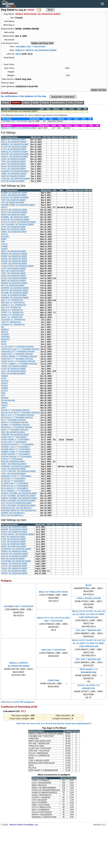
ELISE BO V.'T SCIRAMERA (13, 481)
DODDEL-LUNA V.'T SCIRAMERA (16, 447)
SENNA (5, 403)
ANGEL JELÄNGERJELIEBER (14, 366)
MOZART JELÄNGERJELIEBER (15, 154)
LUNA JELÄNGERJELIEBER (14, 269)
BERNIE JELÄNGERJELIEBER (15, 529)
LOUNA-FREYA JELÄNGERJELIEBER (18, 266)
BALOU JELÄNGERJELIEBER (14, 210)
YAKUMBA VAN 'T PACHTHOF (30, 46)
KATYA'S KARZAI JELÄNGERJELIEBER (19, 222)
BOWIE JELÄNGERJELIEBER (14, 256)
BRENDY (5, 330)
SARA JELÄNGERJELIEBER (14, 159)
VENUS (4, 249)
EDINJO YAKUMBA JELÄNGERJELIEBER (19, 493)
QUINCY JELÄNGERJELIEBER (15, 157)
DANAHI (5, 381)
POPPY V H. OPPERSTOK (12, 313)
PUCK (4, 344)
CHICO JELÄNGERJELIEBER (14, 195)
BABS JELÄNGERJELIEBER (14, 276)
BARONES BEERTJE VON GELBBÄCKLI (19, 511)
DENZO (5, 383)
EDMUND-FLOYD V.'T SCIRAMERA (16, 476)
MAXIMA (5, 398)
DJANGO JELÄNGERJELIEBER (15, 198)
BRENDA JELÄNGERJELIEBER (15, 145)
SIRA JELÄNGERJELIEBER (13, 432)
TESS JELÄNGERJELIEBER (13, 374)
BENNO (5, 376)
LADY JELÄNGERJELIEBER (14, 542)
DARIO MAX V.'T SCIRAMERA (14, 437)
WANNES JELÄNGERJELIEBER (15, 298)
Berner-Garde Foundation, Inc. (24, 825)
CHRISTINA (53, 680)
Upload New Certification (63, 97)
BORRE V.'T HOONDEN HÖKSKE (15, 425)
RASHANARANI (8, 401)
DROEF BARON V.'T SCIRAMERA (16, 454)
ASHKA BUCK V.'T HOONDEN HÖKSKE (18, 361)
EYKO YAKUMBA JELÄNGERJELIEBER (18, 506)
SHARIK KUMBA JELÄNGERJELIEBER (18, 205)
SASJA (4, 244)
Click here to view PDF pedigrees (18, 702)
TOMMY (5, 247)
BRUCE (5, 332)
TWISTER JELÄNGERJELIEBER (15, 435)
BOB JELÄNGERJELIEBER (13, 462)
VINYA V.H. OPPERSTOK (12, 317)
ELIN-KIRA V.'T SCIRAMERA (14, 479)
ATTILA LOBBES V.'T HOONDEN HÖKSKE (19, 364)
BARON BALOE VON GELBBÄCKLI (17, 508)
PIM (3, 242)
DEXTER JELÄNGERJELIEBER (15, 291)
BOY (3, 396)
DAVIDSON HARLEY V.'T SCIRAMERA (18, 445)
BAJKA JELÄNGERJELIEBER (14, 278)
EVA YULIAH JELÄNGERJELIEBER (16, 503)
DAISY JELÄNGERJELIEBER (14, 464)
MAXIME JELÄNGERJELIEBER (15, 293)
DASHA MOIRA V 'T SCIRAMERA (15, 440)
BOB (3, 393)
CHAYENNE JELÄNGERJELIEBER (16, 561)
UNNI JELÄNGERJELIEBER (13, 176)
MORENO (5, 339)
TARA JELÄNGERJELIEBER (13, 162)
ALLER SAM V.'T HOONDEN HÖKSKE (18, 347)
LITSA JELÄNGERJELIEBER (14, 149)
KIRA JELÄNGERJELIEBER (13, 537)
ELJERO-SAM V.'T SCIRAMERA (15, 484)
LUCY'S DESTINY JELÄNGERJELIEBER (19, 471)
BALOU (5, 234)
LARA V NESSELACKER (89, 598)
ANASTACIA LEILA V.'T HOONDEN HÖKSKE (20, 349)
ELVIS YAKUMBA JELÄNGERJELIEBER (18, 496)
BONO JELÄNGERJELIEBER (14, 167)
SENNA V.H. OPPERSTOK (12, 315)
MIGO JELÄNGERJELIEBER (13, 229)
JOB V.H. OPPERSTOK (11, 322)
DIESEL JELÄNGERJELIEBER (14, 564)
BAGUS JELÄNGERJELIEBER (14, 556)
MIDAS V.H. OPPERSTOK (12, 310)
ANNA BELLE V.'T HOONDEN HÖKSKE (18, 352)
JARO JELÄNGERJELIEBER (14, 469)
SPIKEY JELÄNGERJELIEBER (14, 573)
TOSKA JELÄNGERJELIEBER (14, 569)
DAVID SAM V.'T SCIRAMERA (14, 442)
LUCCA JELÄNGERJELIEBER (14, 566)
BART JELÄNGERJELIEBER (14, 164)
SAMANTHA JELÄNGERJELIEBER (16, 549)
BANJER (5, 237)
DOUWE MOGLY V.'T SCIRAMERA (16, 449)
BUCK (89, 585)
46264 (18, 54)
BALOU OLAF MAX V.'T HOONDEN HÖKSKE (21, 413)
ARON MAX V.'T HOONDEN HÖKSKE (17, 359)
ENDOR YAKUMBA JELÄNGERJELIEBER (19, 498)
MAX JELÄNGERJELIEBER (13, 271)
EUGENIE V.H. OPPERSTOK (13, 320)
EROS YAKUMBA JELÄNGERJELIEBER (18, 501)
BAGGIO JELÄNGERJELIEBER (15, 554)
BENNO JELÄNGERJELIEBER (14, 254)
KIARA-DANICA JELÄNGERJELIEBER (18, 534)
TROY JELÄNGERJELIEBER (14, 273)
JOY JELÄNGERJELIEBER (13, 203)
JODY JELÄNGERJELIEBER (14, 200)
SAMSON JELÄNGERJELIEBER (15, 171)
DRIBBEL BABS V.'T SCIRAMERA (16, 452)
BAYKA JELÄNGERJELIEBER (14, 212)
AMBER (5, 388)
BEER (4, 239)
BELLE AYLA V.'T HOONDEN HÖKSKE (18, 415)
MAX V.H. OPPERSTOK (11, 308)
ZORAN (5, 386)
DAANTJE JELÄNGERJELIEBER (15, 220)
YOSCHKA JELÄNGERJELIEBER (16, 179)
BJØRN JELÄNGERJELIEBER (14, 193)
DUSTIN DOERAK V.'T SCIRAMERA (17, 457)
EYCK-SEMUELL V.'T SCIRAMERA (16, 491)
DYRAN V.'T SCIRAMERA (12, 459)
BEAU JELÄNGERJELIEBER (14, 251)
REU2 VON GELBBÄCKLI (12, 515)
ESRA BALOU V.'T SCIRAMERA (15, 486)
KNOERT (5, 335)
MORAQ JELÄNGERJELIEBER (15, 152)
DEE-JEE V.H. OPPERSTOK (13, 303)
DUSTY (4, 207)
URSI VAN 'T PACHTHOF (53, 650)
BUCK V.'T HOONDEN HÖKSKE (15, 430)
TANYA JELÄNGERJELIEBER (14, 295)
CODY (4, 379)
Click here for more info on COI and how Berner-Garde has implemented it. (54, 723)
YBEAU (5, 405)
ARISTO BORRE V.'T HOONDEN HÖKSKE (19, 357)
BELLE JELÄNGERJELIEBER (14, 142)
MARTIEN (6, 337)
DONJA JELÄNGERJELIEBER (14, 259)
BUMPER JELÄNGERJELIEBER (15, 288)
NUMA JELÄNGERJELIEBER (14, 547)
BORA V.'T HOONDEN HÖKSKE (15, 423)
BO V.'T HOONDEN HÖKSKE (14, 420)
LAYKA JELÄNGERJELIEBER (14, 571)
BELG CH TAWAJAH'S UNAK (54, 592)
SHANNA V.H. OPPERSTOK (13, 325)
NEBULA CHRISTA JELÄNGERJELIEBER (36, 50)
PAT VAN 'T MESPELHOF (89, 630)
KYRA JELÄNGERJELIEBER (14, 227)
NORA (4, 342)
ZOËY (4, 408)
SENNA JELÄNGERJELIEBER (14, 551)
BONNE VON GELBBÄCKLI (13, 513)
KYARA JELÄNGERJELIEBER (14, 264)
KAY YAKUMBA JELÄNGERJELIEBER (18, 225)
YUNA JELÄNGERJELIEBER (14, 474)
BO (3, 327)
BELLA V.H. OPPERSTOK (12, 300)
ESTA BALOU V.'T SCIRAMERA (15, 489)
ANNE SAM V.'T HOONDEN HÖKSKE (17, 354)
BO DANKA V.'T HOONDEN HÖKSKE (17, 418)
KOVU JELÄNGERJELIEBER (14, 169)
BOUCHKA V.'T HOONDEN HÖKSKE (17, 427)
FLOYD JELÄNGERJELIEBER (14, 147)
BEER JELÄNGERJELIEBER (14, 140)
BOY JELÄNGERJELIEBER (13, 286)
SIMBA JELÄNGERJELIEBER (14, 174)
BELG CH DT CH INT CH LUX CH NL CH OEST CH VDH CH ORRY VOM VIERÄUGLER (89, 614)
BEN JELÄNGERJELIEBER (13, 559)
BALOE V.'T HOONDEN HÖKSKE (15, 410)
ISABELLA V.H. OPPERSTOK (14, 305)
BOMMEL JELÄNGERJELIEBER (15, 217)
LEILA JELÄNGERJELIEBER (14, 371)
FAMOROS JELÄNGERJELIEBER (16, 467)
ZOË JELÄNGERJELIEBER (13, 181)
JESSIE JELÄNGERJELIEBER (14, 261)
